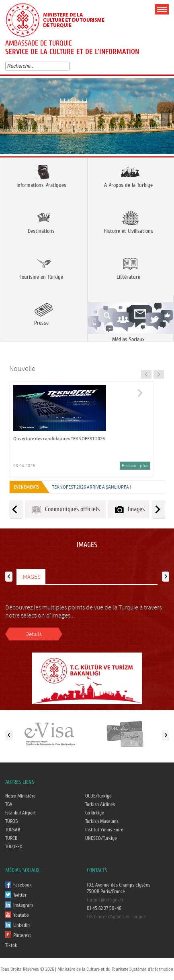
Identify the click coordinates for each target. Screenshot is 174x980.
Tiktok (11, 945)
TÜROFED (14, 847)
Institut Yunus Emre (104, 830)
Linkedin (21, 925)
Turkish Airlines (100, 804)
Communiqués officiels (65, 509)
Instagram (23, 905)
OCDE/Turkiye (98, 796)
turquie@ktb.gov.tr (105, 900)
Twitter (20, 895)
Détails (34, 634)
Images (129, 509)
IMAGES (31, 577)
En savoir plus (135, 465)
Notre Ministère (20, 796)
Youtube (21, 915)
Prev (9, 119)
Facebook (23, 885)
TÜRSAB (13, 830)
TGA (9, 804)
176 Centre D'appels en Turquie (116, 917)
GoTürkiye (95, 813)
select (69, 66)
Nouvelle (22, 368)
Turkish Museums (102, 821)
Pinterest (22, 935)
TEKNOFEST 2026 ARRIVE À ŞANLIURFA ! (91, 487)
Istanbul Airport (20, 813)
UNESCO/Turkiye (101, 838)
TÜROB (11, 821)
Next (165, 119)
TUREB (11, 838)
